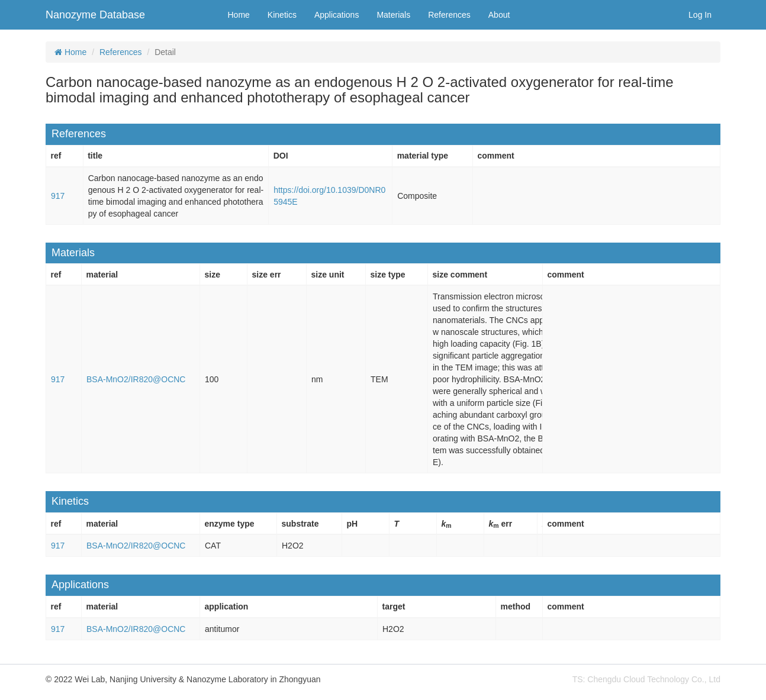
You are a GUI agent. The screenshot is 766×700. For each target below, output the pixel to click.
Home (239, 15)
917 (58, 196)
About (499, 15)
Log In (700, 15)
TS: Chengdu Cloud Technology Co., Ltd (646, 679)
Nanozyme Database (95, 15)
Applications (337, 15)
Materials (393, 15)
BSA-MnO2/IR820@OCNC (136, 379)
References (449, 15)
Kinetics (282, 15)
